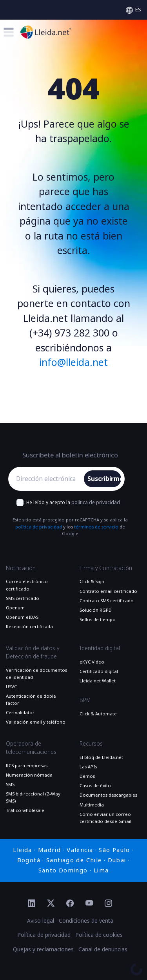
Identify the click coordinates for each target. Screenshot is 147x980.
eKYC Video (92, 662)
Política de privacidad (44, 935)
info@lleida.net (73, 363)
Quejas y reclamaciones (43, 949)
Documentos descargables (108, 795)
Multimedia (92, 805)
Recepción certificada (29, 627)
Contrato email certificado (108, 591)
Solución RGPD (96, 610)
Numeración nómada (29, 775)
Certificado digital (99, 671)
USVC (11, 687)
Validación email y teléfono (36, 722)
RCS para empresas (27, 766)
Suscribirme (104, 479)
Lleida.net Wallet (98, 681)
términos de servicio (96, 527)
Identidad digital (100, 648)
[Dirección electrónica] (48, 479)
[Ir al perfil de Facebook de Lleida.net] (70, 904)
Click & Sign (92, 581)
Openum (15, 608)
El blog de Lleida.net (101, 757)
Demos (87, 776)
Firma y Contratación (106, 568)
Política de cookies (99, 935)
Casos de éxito (95, 786)
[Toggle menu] (8, 32)
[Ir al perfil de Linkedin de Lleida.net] (32, 904)
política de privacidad (96, 503)
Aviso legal (41, 921)
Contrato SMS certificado (107, 601)
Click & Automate (98, 714)
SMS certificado (23, 598)
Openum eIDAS (22, 617)
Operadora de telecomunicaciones (31, 748)
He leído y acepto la (73, 503)
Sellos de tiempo (98, 620)
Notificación (21, 568)
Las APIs (88, 767)
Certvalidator (20, 713)
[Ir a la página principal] (46, 32)
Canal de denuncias (103, 949)
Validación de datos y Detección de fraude (33, 652)
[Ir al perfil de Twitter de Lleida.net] (51, 904)
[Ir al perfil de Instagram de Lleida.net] (108, 904)
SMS (10, 784)
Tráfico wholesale (25, 810)
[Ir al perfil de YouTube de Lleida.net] (89, 904)
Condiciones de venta (86, 921)
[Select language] (133, 10)
